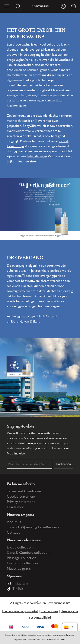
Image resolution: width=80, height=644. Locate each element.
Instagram (20, 584)
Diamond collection (22, 564)
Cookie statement (21, 497)
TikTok (18, 589)
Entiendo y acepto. (56, 640)
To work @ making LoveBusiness (33, 528)
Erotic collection (20, 548)
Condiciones (49, 611)
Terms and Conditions (24, 492)
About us (14, 522)
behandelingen (37, 157)
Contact (13, 533)
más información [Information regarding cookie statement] (36, 640)
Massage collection (22, 558)
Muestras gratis (19, 569)
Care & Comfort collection (28, 553)
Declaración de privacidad (20, 611)
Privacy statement (21, 502)
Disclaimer (15, 507)
